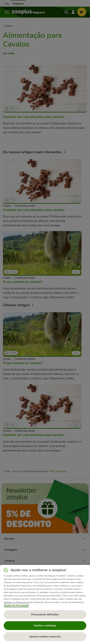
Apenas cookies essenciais (45, 637)
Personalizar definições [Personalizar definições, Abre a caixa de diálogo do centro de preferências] (45, 614)
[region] (45, 604)
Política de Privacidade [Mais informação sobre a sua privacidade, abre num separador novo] (16, 606)
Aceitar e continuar (45, 626)
